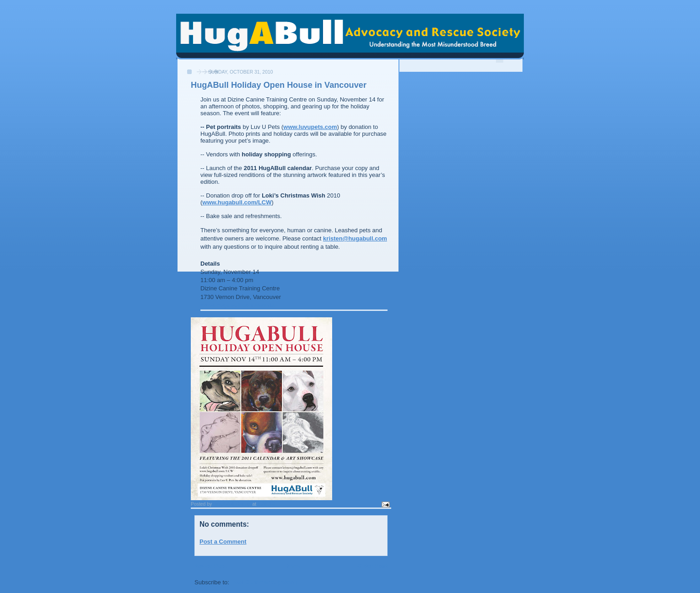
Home (292, 566)
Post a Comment (223, 542)
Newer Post (211, 566)
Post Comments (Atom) (264, 582)
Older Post (372, 566)
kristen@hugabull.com (355, 238)
